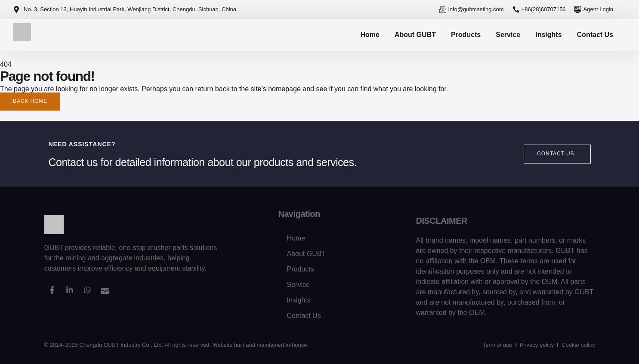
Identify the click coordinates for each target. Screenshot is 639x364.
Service (508, 35)
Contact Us (595, 35)
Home (370, 35)
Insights (548, 35)
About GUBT (415, 35)
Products (466, 35)
